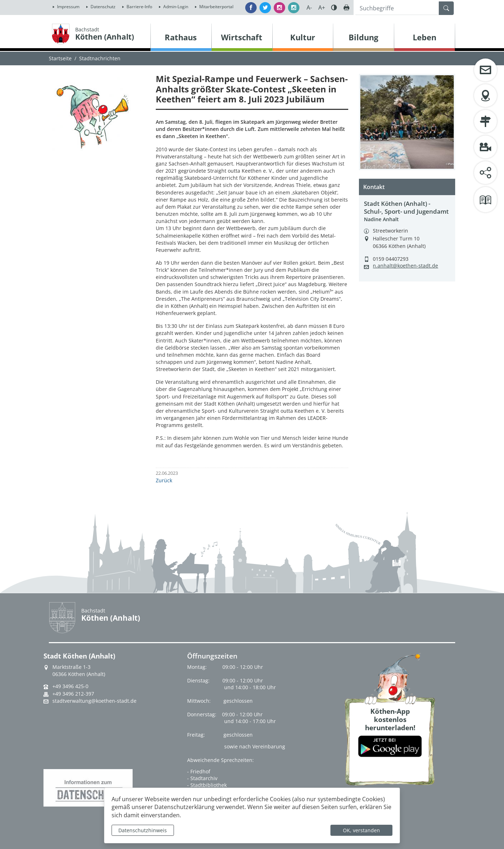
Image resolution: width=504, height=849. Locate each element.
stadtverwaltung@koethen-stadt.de (94, 701)
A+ (322, 7)
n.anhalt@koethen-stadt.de (405, 266)
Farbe (334, 7)
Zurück (164, 480)
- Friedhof (199, 771)
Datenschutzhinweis (143, 830)
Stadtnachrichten (100, 58)
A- (309, 7)
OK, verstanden (361, 830)
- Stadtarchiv (202, 778)
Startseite (60, 58)
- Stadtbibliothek (207, 785)
